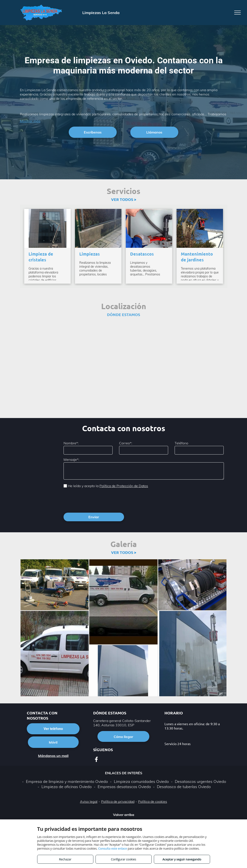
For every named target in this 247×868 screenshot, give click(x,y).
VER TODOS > (124, 199)
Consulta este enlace (112, 848)
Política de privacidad (118, 782)
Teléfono (181, 443)
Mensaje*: (71, 459)
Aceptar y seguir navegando (182, 859)
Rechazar (65, 859)
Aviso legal (89, 782)
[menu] (237, 13)
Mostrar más (30, 121)
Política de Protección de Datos (124, 486)
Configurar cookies (123, 859)
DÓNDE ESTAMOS (123, 314)
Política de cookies (153, 782)
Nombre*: (71, 443)
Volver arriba (124, 796)
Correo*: (126, 443)
